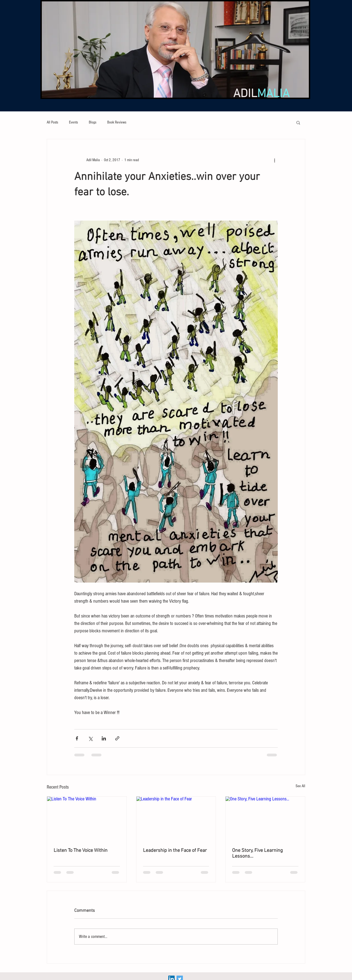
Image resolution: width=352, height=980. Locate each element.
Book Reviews (117, 122)
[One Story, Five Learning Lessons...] (265, 819)
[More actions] (274, 160)
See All (300, 786)
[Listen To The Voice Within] (87, 819)
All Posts (52, 122)
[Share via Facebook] (77, 738)
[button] (298, 122)
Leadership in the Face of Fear (175, 851)
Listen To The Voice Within (81, 851)
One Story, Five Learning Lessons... (257, 853)
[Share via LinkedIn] (104, 738)
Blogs (93, 122)
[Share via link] (117, 738)
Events (73, 122)
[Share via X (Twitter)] (90, 738)
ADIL (261, 94)
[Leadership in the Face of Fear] (176, 819)
